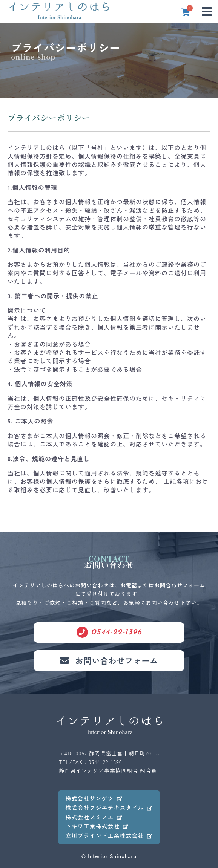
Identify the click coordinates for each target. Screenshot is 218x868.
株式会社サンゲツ (94, 798)
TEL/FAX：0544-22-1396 (91, 762)
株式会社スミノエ (94, 817)
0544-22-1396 (109, 632)
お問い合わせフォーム (109, 660)
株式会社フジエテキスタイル (109, 808)
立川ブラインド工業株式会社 (109, 835)
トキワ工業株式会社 (97, 826)
